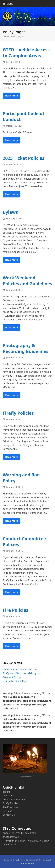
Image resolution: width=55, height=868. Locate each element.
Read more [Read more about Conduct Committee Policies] (12, 592)
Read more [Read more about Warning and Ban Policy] (12, 521)
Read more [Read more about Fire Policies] (12, 646)
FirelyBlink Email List (14, 841)
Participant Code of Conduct (23, 116)
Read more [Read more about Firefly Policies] (12, 457)
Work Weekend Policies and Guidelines (27, 281)
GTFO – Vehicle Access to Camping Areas (26, 53)
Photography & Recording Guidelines (26, 348)
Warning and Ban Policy (21, 478)
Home (6, 36)
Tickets (7, 792)
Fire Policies (16, 610)
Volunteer (8, 796)
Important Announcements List (20, 670)
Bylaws (10, 212)
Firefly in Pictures (28, 776)
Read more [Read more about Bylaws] (12, 260)
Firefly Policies (18, 413)
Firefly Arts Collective (25, 860)
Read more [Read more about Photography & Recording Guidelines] (12, 395)
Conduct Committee (14, 799)
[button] (8, 4)
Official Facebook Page (15, 681)
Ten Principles (10, 807)
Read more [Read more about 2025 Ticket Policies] (12, 194)
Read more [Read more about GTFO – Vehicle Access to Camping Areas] (12, 96)
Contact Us (9, 815)
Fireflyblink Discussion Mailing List (22, 673)
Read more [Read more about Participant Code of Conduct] (12, 140)
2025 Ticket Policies (24, 158)
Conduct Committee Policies (24, 542)
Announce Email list (14, 833)
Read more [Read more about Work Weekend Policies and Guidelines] (12, 328)
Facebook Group (12, 677)
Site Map (8, 811)
